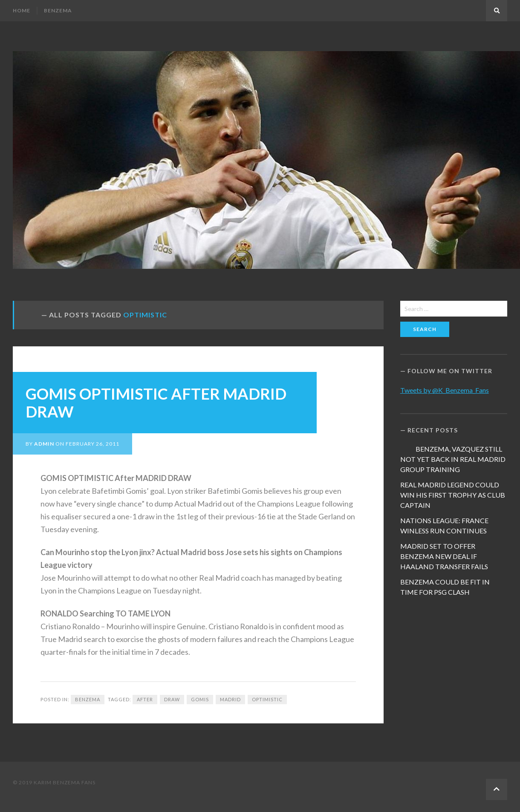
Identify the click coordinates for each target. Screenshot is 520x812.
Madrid (230, 699)
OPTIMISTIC (267, 699)
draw (172, 699)
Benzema (58, 10)
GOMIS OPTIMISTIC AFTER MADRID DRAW (156, 403)
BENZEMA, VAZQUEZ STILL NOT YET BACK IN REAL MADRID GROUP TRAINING (453, 459)
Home (22, 10)
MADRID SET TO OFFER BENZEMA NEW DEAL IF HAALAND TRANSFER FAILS (444, 556)
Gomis (200, 699)
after (145, 699)
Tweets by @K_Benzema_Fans (445, 390)
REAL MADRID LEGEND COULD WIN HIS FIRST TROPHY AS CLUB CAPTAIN (453, 495)
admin (44, 444)
